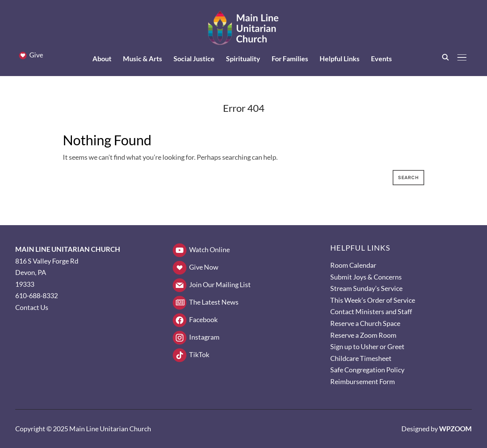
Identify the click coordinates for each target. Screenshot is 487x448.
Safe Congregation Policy (367, 370)
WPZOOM (455, 429)
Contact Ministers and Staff (371, 311)
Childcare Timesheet (361, 358)
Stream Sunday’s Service (366, 288)
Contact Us (32, 307)
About (102, 59)
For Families (290, 59)
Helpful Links (340, 59)
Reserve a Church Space (365, 323)
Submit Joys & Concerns (366, 277)
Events (381, 59)
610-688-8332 (37, 295)
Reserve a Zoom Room (363, 335)
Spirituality (243, 59)
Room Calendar (353, 265)
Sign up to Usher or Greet (367, 346)
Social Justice (194, 59)
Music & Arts (142, 59)
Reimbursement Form (363, 381)
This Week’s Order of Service (373, 300)
